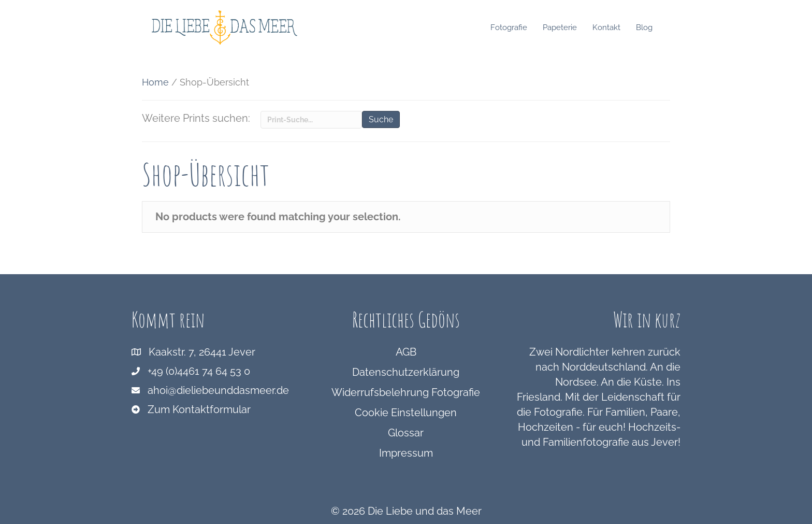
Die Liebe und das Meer (425, 511)
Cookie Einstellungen (406, 413)
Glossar (406, 433)
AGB (406, 352)
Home (155, 82)
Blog (654, 27)
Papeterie (570, 27)
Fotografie (519, 27)
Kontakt (616, 27)
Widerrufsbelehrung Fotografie (406, 392)
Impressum (406, 453)
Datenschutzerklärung (406, 372)
